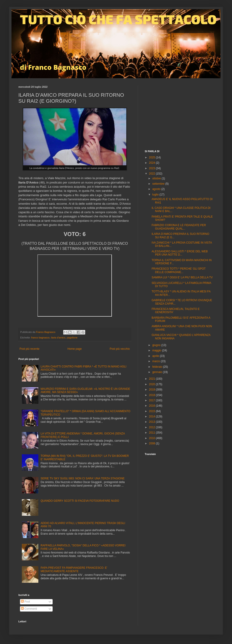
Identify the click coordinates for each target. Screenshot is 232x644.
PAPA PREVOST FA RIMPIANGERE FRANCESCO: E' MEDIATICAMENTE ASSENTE (74, 569)
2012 (153, 427)
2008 (153, 443)
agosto (157, 189)
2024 (153, 163)
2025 (153, 157)
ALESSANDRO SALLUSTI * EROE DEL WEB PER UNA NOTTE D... (180, 253)
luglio (156, 195)
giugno (157, 345)
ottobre (157, 178)
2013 (153, 422)
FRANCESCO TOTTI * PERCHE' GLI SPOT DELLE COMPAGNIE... (179, 270)
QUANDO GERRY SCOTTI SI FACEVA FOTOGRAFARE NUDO (80, 501)
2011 (153, 433)
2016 (153, 406)
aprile (156, 356)
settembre (159, 184)
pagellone (72, 338)
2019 (153, 390)
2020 (153, 384)
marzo (157, 361)
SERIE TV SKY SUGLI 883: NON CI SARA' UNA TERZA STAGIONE (83, 478)
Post (25, 602)
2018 (153, 395)
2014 (153, 417)
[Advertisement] (179, 114)
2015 (153, 411)
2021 (153, 379)
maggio (157, 350)
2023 (153, 168)
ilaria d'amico (58, 338)
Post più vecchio (120, 349)
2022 (153, 174)
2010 (153, 438)
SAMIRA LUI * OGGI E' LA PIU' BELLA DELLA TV (182, 277)
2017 (153, 400)
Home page (75, 349)
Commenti (29, 609)
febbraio (158, 367)
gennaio (158, 372)
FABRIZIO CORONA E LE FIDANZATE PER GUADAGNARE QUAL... (179, 227)
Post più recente (30, 349)
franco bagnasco (40, 338)
